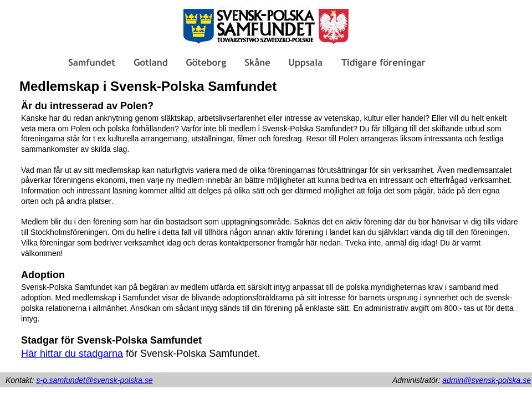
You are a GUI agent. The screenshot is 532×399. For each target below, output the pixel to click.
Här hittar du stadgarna (72, 354)
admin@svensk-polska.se (487, 380)
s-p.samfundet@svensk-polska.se (94, 380)
